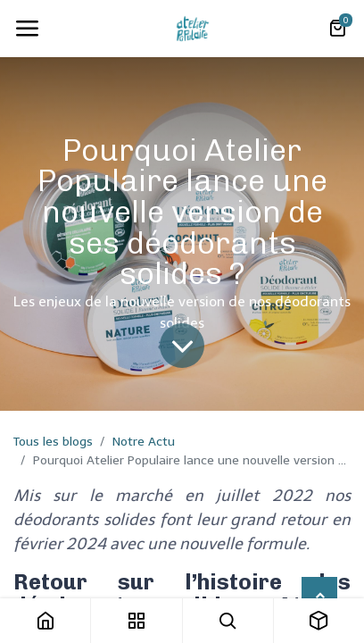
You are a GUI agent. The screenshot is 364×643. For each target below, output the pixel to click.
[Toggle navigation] (27, 29)
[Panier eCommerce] (337, 29)
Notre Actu (144, 442)
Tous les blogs (53, 442)
